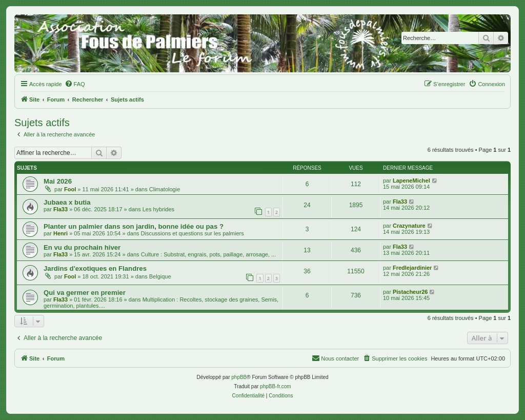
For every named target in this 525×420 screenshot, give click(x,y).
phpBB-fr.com (276, 386)
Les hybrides (158, 209)
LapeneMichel (411, 181)
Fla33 (60, 209)
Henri (60, 233)
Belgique (160, 276)
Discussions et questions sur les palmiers (193, 233)
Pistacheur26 (410, 292)
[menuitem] (75, 84)
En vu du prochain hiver (82, 247)
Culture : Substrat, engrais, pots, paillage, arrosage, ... (209, 254)
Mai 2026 (58, 181)
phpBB (239, 377)
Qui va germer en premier (85, 293)
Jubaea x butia (67, 202)
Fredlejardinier (412, 268)
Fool (70, 189)
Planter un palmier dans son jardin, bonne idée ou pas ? (134, 226)
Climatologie (165, 189)
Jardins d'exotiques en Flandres (95, 268)
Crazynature (409, 226)
